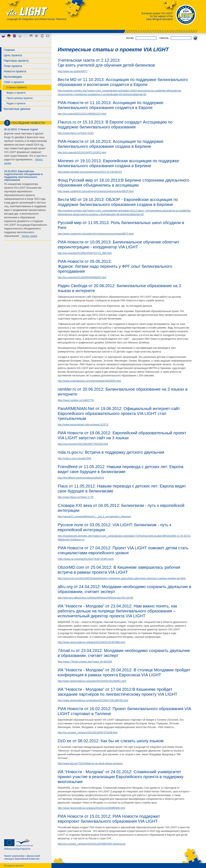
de (9, 36)
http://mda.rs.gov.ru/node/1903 (74, 458)
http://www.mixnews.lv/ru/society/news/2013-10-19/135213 (90, 172)
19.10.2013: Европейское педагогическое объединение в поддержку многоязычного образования (23, 176)
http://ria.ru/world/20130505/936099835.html (82, 277)
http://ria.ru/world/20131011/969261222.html (82, 114)
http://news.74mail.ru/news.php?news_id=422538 (85, 662)
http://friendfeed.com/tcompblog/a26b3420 (81, 478)
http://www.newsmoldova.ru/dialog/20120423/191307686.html (91, 642)
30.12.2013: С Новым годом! (21, 129)
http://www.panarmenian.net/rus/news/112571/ (83, 425)
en (14, 36)
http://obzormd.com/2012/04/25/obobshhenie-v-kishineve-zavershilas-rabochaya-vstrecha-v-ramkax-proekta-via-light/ (122, 578)
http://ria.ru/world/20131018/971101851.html (82, 153)
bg (20, 36)
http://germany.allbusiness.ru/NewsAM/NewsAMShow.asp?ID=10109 (95, 598)
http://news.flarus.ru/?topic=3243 (76, 133)
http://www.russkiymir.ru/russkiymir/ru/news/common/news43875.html (96, 191)
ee (31, 36)
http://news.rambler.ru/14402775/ (76, 400)
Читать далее (29, 236)
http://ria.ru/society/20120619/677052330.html (83, 444)
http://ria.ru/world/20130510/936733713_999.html (85, 253)
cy (26, 36)
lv (42, 36)
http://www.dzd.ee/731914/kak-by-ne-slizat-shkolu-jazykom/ (90, 763)
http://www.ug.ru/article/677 (73, 71)
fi (37, 36)
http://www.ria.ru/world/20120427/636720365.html (86, 559)
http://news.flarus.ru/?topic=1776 (76, 497)
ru (3, 36)
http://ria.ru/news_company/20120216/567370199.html (88, 733)
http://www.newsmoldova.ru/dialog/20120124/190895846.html (91, 808)
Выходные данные (14, 866)
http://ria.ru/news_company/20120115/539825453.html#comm (92, 844)
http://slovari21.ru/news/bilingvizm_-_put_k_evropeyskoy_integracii (94, 517)
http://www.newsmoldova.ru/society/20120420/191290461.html (92, 681)
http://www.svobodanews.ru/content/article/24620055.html (89, 381)
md (48, 36)
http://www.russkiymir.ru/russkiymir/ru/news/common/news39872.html (96, 234)
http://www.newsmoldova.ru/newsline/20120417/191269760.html (93, 700)
